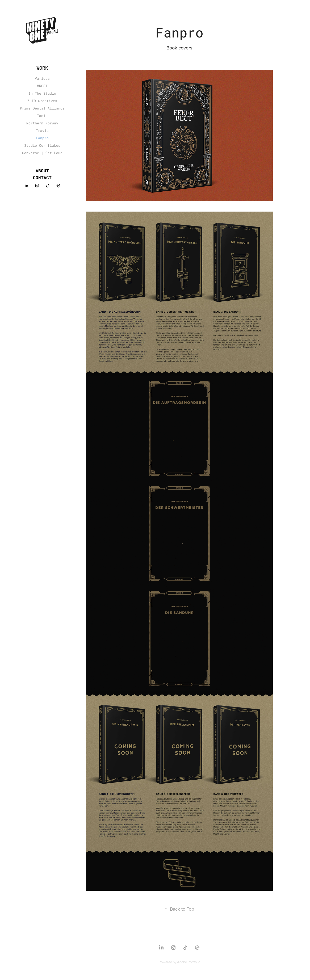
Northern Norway (42, 123)
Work (42, 68)
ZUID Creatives (42, 101)
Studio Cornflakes (42, 145)
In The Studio (42, 93)
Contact (42, 177)
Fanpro (42, 138)
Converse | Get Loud (42, 153)
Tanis (42, 116)
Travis (42, 131)
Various (42, 78)
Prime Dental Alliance (42, 108)
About (42, 171)
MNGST (42, 86)
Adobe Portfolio (189, 962)
